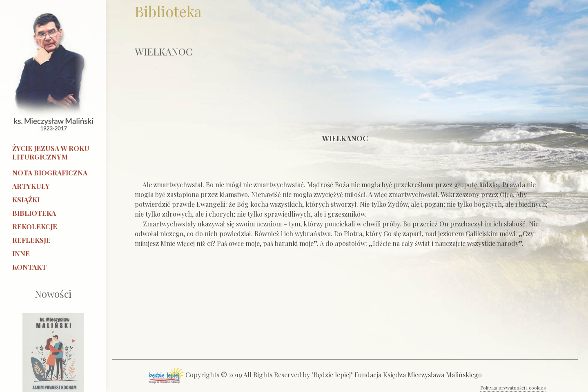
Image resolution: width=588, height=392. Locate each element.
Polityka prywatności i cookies (513, 388)
